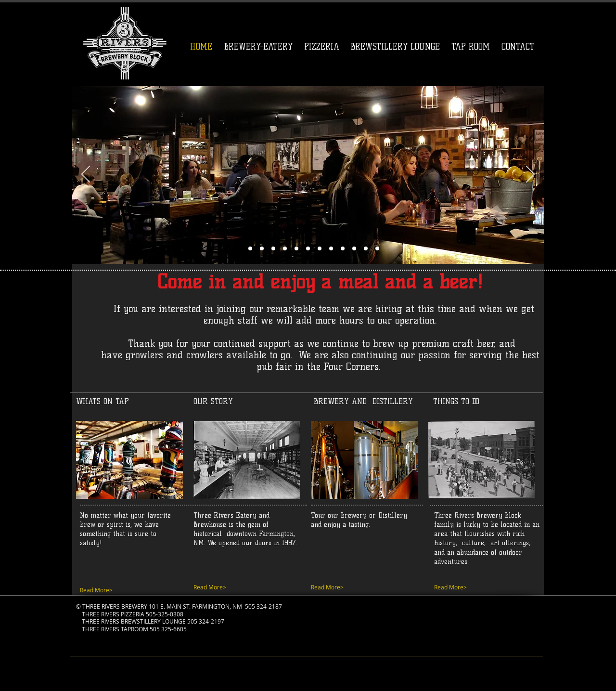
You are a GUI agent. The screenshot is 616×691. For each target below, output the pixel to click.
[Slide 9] (320, 248)
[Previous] (86, 175)
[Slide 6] (239, 248)
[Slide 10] (273, 248)
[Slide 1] (250, 248)
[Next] (530, 175)
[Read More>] (243, 587)
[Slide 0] (354, 248)
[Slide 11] (308, 248)
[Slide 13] (285, 248)
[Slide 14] (377, 248)
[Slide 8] (262, 248)
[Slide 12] (331, 248)
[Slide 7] (296, 248)
